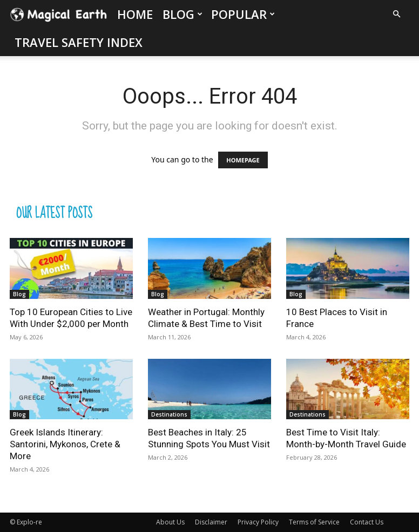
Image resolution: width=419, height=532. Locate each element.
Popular (243, 14)
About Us (170, 522)
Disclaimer (211, 522)
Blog (183, 14)
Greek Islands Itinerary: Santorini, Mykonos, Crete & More (65, 444)
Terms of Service (314, 522)
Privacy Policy (258, 522)
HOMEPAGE (243, 160)
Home (135, 14)
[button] (396, 14)
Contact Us (367, 522)
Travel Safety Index (79, 42)
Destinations (169, 414)
